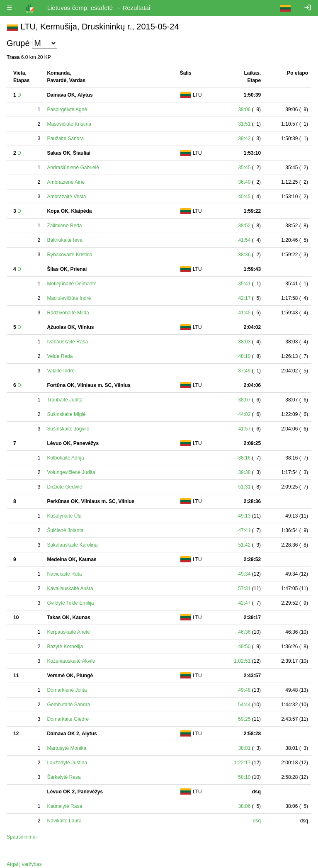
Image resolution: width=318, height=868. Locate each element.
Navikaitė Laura (64, 821)
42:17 (244, 298)
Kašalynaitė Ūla (64, 516)
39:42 (244, 139)
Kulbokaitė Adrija (65, 458)
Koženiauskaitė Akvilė (71, 661)
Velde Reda (60, 356)
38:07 (244, 400)
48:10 (244, 356)
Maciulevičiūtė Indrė (69, 298)
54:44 (244, 705)
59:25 (244, 719)
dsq (257, 821)
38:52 (244, 226)
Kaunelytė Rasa (64, 806)
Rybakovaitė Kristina (69, 255)
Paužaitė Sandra (65, 139)
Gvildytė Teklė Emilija (70, 603)
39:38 (244, 472)
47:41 (244, 530)
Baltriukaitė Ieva (64, 240)
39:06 (244, 109)
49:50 (244, 647)
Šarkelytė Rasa (64, 777)
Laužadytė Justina (67, 763)
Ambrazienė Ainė (66, 182)
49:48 (244, 690)
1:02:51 (242, 661)
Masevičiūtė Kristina (69, 124)
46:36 (244, 632)
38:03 (244, 342)
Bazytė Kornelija (65, 647)
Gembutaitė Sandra (68, 705)
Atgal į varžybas (24, 864)
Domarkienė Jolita (67, 690)
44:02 (244, 414)
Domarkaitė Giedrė (68, 719)
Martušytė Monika (67, 748)
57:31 (244, 588)
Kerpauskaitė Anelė (68, 632)
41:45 (244, 313)
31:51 (244, 124)
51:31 (244, 487)
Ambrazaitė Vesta (66, 197)
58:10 (244, 777)
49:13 (244, 516)
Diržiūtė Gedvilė (64, 487)
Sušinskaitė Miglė (66, 414)
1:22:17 (242, 763)
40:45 (244, 197)
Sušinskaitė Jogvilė (68, 429)
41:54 (244, 240)
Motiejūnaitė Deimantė (72, 284)
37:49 (244, 371)
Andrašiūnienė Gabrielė (73, 168)
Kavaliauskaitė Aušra (70, 588)
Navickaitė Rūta (64, 574)
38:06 (244, 806)
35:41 (244, 284)
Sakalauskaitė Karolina (72, 545)
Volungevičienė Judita (71, 472)
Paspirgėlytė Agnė (67, 109)
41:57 (244, 429)
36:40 (244, 182)
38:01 (244, 748)
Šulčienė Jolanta (65, 530)
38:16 (244, 458)
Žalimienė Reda (64, 226)
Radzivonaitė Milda (68, 313)
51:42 (244, 545)
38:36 (244, 255)
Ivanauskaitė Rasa (67, 342)
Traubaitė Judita (65, 400)
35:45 (244, 168)
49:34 (244, 574)
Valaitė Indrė (61, 371)
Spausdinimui (22, 837)
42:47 (244, 603)
